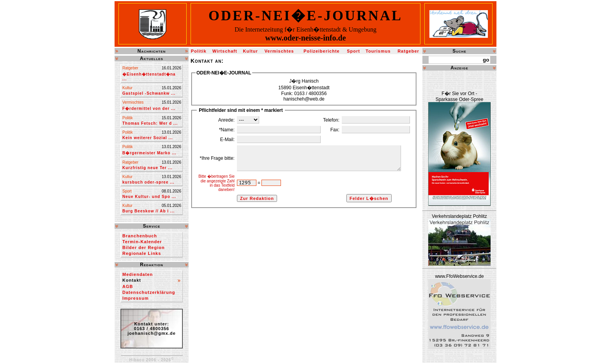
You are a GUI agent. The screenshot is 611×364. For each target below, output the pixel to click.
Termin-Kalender (142, 242)
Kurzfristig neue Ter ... (147, 168)
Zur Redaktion (246, 216)
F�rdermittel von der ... (149, 109)
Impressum (136, 298)
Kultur (251, 51)
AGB (128, 286)
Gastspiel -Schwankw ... (149, 93)
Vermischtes (279, 51)
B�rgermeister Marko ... (149, 153)
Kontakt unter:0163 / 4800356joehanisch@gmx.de (152, 329)
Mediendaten (138, 274)
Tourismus (378, 51)
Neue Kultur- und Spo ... (149, 197)
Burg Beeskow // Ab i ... (148, 211)
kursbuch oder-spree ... (148, 182)
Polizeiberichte (322, 51)
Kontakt (132, 280)
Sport (353, 51)
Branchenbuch (140, 236)
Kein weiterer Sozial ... (148, 138)
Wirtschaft (225, 51)
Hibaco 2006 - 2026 (152, 360)
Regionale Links (142, 253)
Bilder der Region (144, 247)
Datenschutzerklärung (149, 292)
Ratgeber (408, 51)
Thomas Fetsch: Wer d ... (150, 123)
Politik (199, 51)
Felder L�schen (364, 216)
